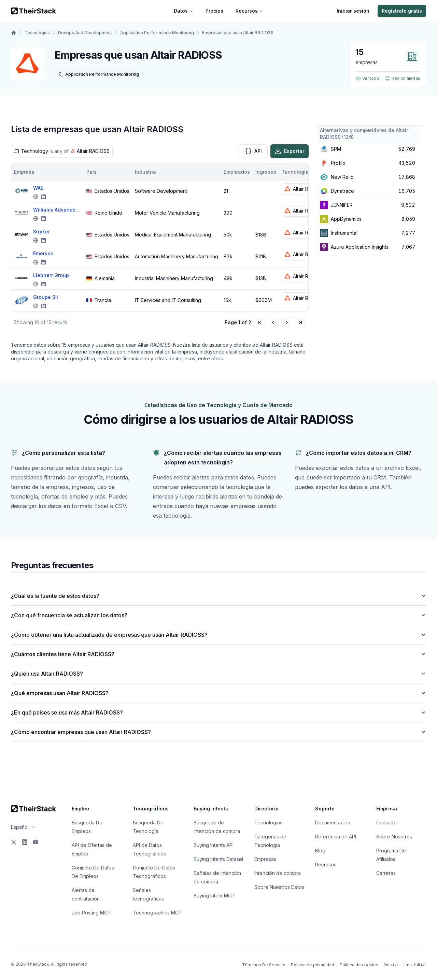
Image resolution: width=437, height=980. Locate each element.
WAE (38, 188)
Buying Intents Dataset (218, 859)
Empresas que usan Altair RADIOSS (238, 33)
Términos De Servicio (264, 965)
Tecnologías (37, 33)
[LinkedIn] (25, 842)
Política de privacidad (313, 965)
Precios (214, 11)
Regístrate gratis (402, 11)
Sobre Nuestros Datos (279, 887)
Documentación (333, 823)
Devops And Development (85, 33)
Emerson (43, 253)
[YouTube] (36, 842)
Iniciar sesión (353, 11)
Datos (184, 11)
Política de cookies (359, 965)
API (253, 151)
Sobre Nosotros (394, 837)
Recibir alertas (403, 78)
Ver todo (367, 78)
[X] (14, 842)
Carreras (386, 873)
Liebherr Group (51, 275)
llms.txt (391, 965)
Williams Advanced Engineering (57, 210)
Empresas (265, 859)
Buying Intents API (214, 845)
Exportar (290, 151)
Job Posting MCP (91, 913)
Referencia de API (336, 837)
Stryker (41, 232)
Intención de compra (278, 873)
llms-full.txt (415, 965)
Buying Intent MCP (214, 896)
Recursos (249, 11)
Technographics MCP (157, 913)
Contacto (386, 823)
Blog (320, 851)
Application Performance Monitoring (157, 33)
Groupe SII (46, 297)
